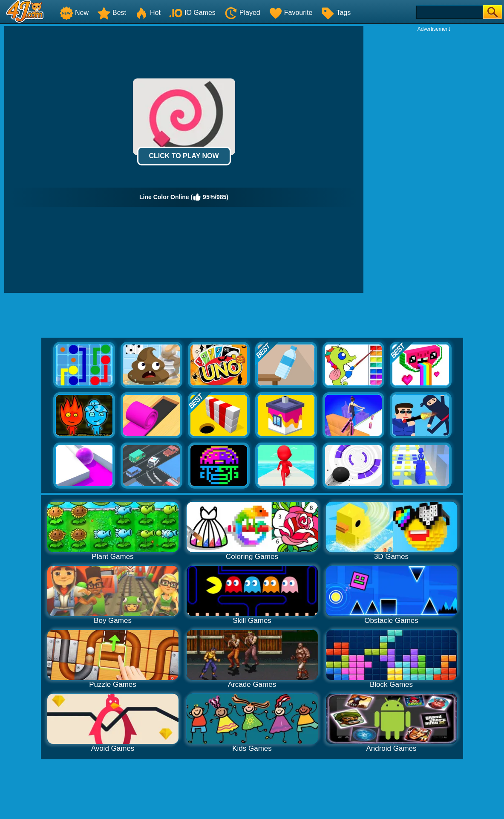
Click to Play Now (184, 156)
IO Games (192, 13)
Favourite (291, 13)
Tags (336, 13)
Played (242, 13)
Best (112, 13)
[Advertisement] (434, 86)
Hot (148, 13)
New (74, 13)
